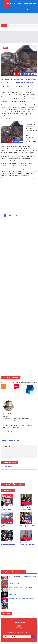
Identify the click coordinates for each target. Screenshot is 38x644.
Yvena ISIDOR (6, 86)
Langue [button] (7, 3)
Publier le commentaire (9, 462)
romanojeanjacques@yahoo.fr (28, 383)
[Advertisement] (19, 37)
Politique (30, 10)
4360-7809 (4, 383)
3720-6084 (15, 383)
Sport (35, 10)
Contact (12, 3)
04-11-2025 (18, 86)
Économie (19, 3)
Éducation (25, 3)
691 (27, 86)
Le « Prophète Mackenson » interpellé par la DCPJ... (21, 604)
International (33, 3)
